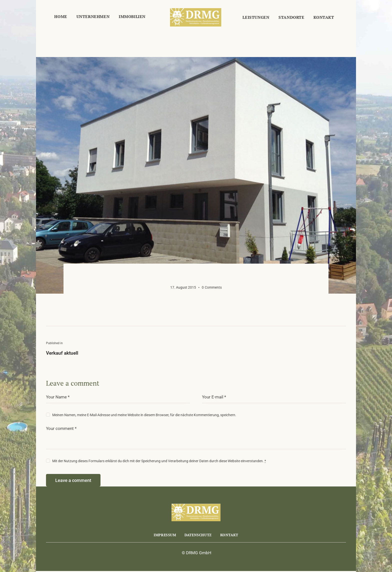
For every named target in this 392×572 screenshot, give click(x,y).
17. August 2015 (183, 287)
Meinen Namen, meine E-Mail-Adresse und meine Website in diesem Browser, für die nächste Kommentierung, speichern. (144, 415)
